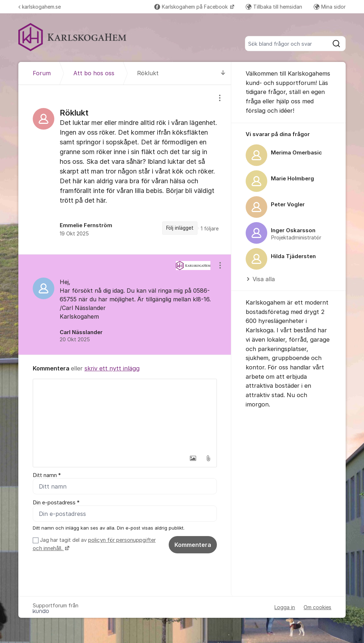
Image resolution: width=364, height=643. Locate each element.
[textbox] (125, 415)
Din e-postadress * (56, 503)
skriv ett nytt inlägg (112, 368)
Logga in (285, 607)
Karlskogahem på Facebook (192, 7)
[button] (193, 458)
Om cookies (317, 607)
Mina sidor (330, 7)
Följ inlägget (180, 228)
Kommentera (193, 545)
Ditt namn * (47, 475)
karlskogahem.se (40, 7)
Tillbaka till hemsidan (274, 7)
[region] (125, 170)
